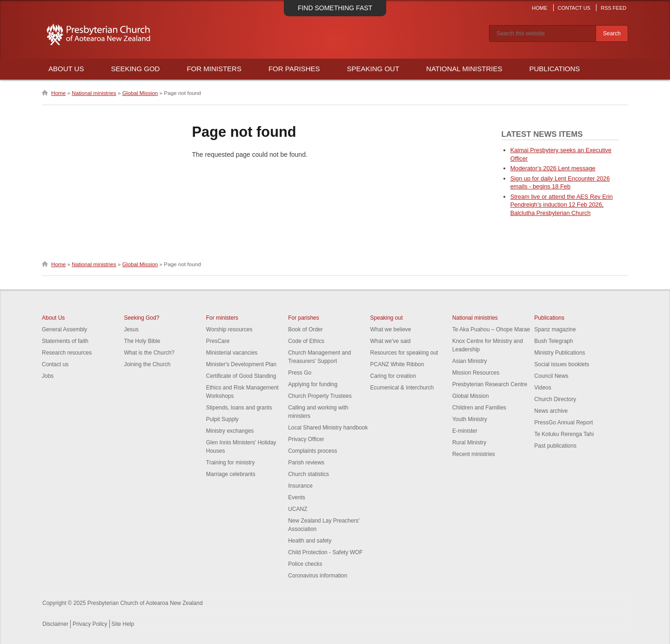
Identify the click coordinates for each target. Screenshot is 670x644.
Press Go (300, 373)
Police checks (305, 564)
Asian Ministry (470, 361)
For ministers (222, 318)
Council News (551, 376)
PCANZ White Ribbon (397, 364)
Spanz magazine (555, 329)
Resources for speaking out (404, 353)
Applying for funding (313, 384)
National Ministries (464, 69)
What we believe (391, 329)
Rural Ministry (469, 443)
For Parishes (294, 69)
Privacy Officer (306, 439)
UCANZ (298, 509)
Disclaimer (55, 624)
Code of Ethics (306, 341)
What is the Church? (149, 353)
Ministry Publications (559, 353)
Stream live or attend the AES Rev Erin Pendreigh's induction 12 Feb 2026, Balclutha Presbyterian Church (562, 205)
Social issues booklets (562, 364)
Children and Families (479, 408)
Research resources (67, 353)
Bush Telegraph (553, 341)
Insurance (300, 486)
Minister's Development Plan (241, 364)
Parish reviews (306, 463)
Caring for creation (393, 376)
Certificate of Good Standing (241, 376)
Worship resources (229, 329)
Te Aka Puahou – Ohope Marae (491, 329)
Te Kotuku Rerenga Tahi (564, 434)
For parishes (304, 318)
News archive (551, 411)
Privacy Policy (90, 624)
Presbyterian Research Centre (490, 384)
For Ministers (214, 69)
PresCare (218, 341)
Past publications (555, 446)
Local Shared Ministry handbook (328, 428)
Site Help (123, 624)
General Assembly (64, 329)
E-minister (465, 431)
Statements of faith (65, 341)
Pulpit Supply (222, 419)
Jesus (131, 329)
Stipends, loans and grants (239, 408)
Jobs (48, 376)
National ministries (94, 93)
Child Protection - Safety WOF (325, 552)
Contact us (55, 364)
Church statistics (308, 474)
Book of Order (305, 329)
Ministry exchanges (230, 431)
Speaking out (387, 318)
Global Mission (140, 93)
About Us (66, 69)
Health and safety (310, 541)
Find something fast (335, 8)
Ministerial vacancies (232, 353)
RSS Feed (613, 8)
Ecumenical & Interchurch (402, 388)
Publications (554, 69)
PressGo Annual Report (563, 423)
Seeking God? (141, 318)
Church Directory (555, 399)
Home (539, 8)
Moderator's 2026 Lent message (553, 168)
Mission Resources (476, 373)
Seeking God (135, 69)
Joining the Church (147, 364)
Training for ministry (231, 463)
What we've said (391, 341)
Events (297, 497)
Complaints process (312, 451)
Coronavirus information (318, 576)
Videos (543, 388)
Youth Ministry (470, 419)
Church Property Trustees (320, 396)
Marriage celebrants (231, 474)
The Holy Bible (142, 341)
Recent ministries (474, 454)
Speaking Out (373, 69)
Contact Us (574, 8)
